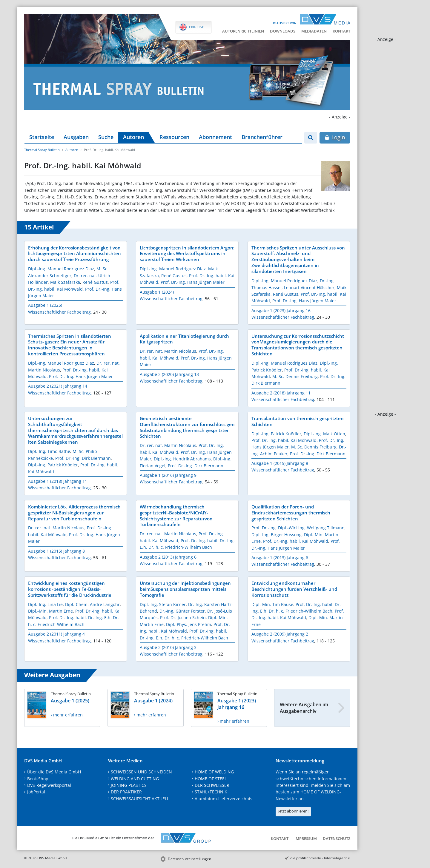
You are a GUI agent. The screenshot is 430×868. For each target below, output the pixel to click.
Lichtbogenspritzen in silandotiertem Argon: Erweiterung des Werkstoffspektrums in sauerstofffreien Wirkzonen (187, 254)
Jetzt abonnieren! (293, 811)
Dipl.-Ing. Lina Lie (45, 604)
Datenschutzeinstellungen (189, 859)
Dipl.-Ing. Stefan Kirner (163, 604)
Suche (106, 137)
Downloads (283, 31)
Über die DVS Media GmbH (54, 772)
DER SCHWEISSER (212, 785)
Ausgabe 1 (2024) (157, 292)
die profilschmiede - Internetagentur (320, 858)
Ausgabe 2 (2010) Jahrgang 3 (168, 647)
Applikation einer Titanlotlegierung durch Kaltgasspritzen (184, 339)
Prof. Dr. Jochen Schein (183, 618)
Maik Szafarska (65, 282)
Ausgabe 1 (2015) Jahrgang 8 (280, 463)
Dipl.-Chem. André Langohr (92, 604)
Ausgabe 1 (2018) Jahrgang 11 (58, 481)
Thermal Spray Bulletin (42, 150)
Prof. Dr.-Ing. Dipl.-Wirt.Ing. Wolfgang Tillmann (298, 528)
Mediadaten (314, 31)
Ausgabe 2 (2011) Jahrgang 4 (56, 634)
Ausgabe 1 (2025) (45, 305)
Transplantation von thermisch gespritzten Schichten (298, 421)
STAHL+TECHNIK (211, 792)
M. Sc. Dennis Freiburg (295, 376)
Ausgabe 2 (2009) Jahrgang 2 (280, 634)
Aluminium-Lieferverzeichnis (224, 799)
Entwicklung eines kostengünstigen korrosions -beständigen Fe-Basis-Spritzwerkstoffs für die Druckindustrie (70, 589)
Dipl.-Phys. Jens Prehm (189, 624)
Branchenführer (262, 137)
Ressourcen (174, 137)
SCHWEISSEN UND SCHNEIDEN (141, 772)
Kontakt (341, 31)
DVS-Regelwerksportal (49, 785)
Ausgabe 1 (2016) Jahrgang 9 (168, 475)
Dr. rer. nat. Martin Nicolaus (168, 351)
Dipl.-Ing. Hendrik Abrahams (182, 459)
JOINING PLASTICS (129, 785)
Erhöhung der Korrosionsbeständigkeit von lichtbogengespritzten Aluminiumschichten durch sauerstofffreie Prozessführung (75, 254)
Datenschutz (337, 838)
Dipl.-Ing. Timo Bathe (49, 451)
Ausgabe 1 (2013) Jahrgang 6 (280, 558)
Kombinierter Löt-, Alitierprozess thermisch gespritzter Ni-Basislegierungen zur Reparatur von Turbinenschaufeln (74, 513)
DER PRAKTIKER (126, 792)
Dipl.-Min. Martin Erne (50, 611)
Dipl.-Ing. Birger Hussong (277, 535)
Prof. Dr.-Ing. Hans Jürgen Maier (193, 282)
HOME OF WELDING (214, 772)
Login (335, 137)
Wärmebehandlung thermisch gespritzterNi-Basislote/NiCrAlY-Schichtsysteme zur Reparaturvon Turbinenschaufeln (176, 516)
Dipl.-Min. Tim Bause (272, 604)
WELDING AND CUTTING (135, 779)
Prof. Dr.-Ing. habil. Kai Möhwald (284, 440)
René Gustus (95, 282)
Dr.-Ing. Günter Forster (182, 611)
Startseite (42, 137)
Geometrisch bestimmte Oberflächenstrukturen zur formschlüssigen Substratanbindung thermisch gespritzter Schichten (187, 427)
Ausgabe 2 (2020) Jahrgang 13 (169, 374)
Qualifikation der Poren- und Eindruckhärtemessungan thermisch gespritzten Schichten (291, 513)
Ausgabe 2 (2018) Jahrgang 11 (281, 393)
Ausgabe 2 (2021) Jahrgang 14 (58, 386)
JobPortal (36, 792)
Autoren (133, 137)
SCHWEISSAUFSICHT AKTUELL (140, 799)
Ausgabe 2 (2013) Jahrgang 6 (168, 557)
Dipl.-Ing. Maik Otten (324, 434)
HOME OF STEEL (211, 779)
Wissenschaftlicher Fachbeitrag (59, 312)
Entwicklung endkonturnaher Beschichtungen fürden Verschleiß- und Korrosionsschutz (294, 589)
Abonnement (215, 137)
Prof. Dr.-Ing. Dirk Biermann (83, 458)
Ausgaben (76, 137)
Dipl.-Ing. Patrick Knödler (53, 465)
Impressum (306, 838)
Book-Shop (38, 779)
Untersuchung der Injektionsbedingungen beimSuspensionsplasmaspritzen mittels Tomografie (185, 589)
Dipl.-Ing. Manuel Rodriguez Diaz (61, 269)
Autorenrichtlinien (243, 31)
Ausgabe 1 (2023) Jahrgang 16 (281, 310)
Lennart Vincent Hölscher (309, 287)
